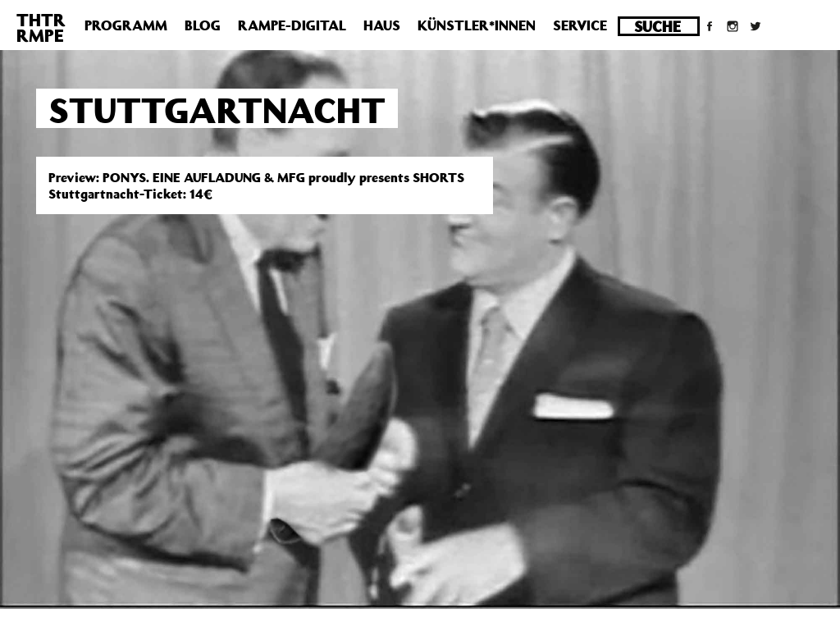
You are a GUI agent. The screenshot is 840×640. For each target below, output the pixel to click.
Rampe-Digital (292, 25)
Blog (203, 25)
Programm (126, 25)
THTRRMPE (41, 27)
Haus (382, 25)
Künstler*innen (477, 25)
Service (580, 25)
